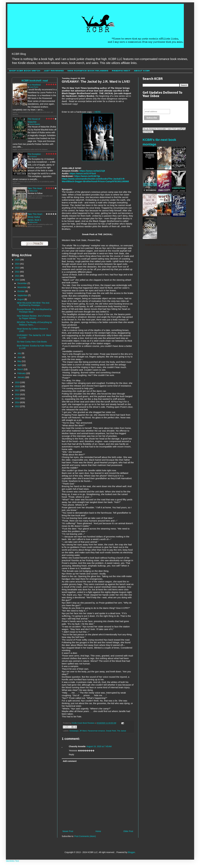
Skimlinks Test (12, 861)
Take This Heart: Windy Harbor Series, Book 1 (35, 217)
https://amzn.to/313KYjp (87, 176)
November (22, 287)
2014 (18, 402)
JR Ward (83, 731)
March (21, 369)
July (19, 353)
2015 (18, 398)
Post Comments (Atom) (85, 836)
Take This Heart (35, 188)
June (20, 357)
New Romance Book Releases (88, 71)
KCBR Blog (19, 54)
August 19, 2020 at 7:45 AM (99, 746)
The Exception (34, 154)
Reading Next (121, 71)
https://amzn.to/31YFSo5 (83, 173)
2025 (18, 260)
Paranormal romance (96, 731)
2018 (18, 386)
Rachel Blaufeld (35, 124)
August (21, 299)
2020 (18, 280)
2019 (18, 382)
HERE (98, 112)
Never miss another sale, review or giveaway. (163, 105)
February (22, 373)
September (23, 295)
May (20, 361)
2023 (18, 268)
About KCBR (142, 71)
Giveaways (74, 731)
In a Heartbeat (34, 85)
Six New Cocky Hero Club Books (32, 342)
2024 (18, 264)
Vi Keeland (33, 157)
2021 (18, 276)
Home (98, 831)
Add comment (70, 761)
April (20, 365)
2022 (18, 272)
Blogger (131, 852)
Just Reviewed (54, 71)
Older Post (128, 831)
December (22, 283)
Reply (71, 755)
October (21, 291)
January (21, 377)
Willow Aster (34, 191)
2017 (18, 390)
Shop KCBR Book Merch (25, 71)
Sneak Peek (111, 731)
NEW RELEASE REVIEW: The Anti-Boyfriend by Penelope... (33, 304)
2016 (18, 394)
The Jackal (122, 731)
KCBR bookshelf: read (35, 81)
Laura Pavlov (34, 87)
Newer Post (68, 831)
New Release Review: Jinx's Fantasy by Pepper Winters (34, 317)
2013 (18, 406)
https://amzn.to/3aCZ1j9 (92, 171)
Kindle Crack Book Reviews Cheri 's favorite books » (167, 245)
